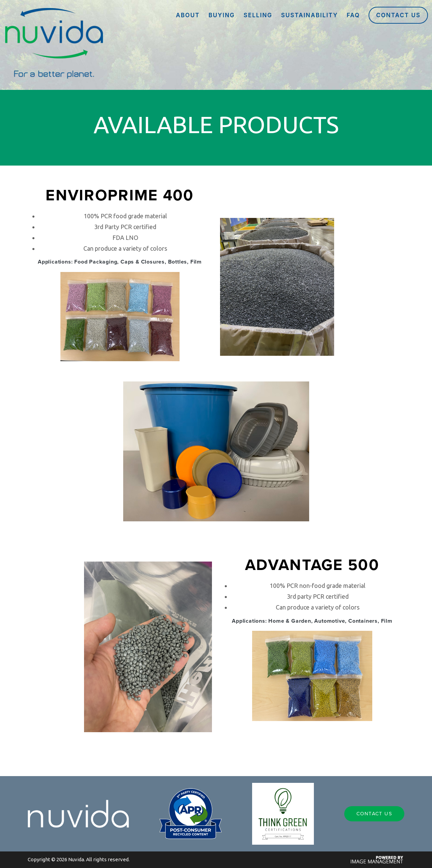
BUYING (222, 15)
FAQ (353, 15)
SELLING (258, 15)
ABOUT (188, 15)
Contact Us (398, 15)
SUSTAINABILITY (309, 15)
